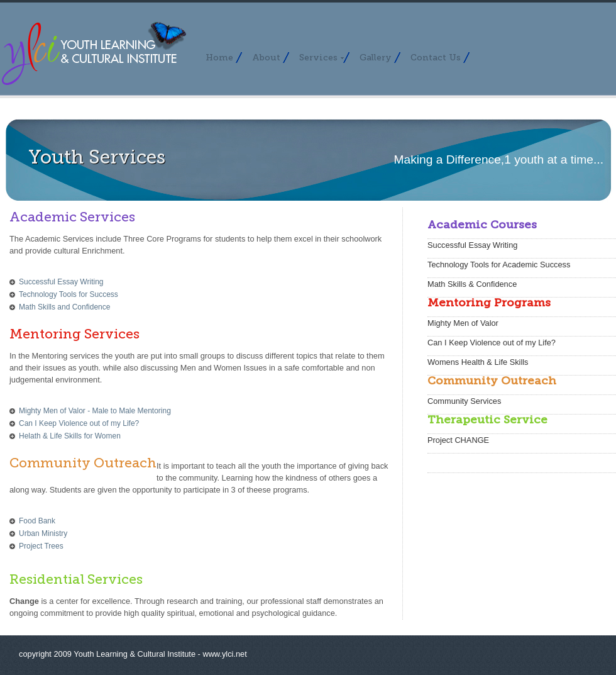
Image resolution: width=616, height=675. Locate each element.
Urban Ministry (43, 533)
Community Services (464, 401)
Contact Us (436, 58)
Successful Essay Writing (61, 282)
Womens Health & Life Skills (478, 362)
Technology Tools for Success (69, 294)
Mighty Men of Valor (463, 323)
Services (322, 58)
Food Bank (37, 521)
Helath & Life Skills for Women (70, 436)
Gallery (376, 58)
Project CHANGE (458, 440)
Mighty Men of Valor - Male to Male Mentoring (95, 411)
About (266, 58)
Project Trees (41, 546)
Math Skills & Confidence (472, 284)
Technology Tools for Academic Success (499, 265)
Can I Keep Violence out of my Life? (79, 423)
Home (219, 58)
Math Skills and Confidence (64, 307)
